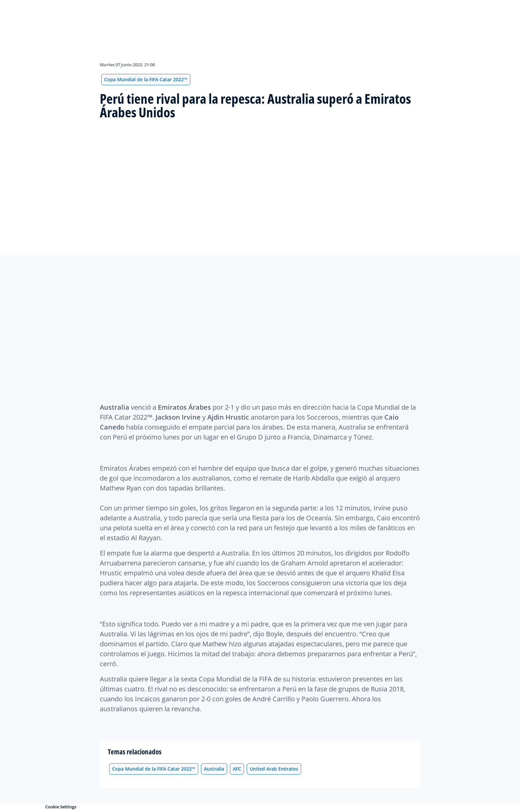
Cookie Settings (61, 807)
